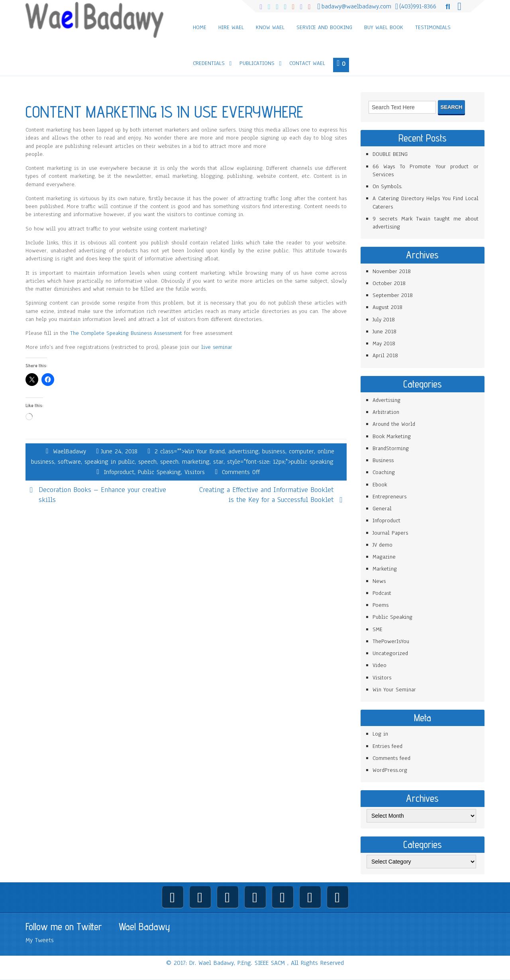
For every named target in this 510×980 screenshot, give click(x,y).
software (69, 462)
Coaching (384, 472)
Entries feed (387, 746)
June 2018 (384, 332)
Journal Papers (390, 533)
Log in (380, 734)
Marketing (385, 569)
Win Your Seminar (394, 690)
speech (147, 462)
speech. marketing (185, 462)
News (379, 581)
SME (378, 629)
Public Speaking (159, 472)
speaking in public (110, 462)
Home (200, 27)
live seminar (217, 347)
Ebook (380, 485)
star (218, 462)
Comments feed (391, 758)
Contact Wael (307, 63)
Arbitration (386, 412)
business (274, 451)
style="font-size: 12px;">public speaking (280, 462)
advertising (243, 451)
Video (380, 665)
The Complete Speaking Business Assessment (126, 333)
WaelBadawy (70, 451)
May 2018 (384, 343)
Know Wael (270, 27)
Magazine (384, 557)
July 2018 (384, 320)
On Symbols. (387, 186)
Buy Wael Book (384, 27)
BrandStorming (391, 448)
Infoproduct (119, 472)
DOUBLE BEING (390, 154)
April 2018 (385, 355)
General (382, 509)
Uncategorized (390, 653)
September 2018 (393, 295)
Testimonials (433, 27)
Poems (381, 605)
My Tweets (40, 940)
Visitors (195, 472)
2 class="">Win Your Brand (190, 451)
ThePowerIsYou (391, 641)
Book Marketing (392, 436)
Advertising (386, 400)
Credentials (209, 63)
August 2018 (387, 307)
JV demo (382, 545)
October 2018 (389, 283)
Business (383, 460)
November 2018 (392, 271)
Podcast (382, 593)
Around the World (394, 424)
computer (301, 451)
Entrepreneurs (389, 497)
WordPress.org (390, 770)
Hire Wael (231, 27)
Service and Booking (324, 27)
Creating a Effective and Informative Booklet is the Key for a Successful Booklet (266, 495)
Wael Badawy (144, 927)
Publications (257, 63)
